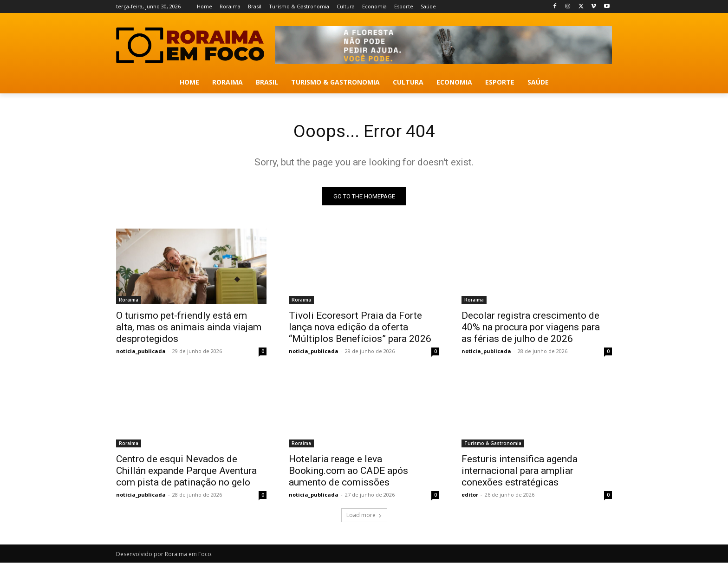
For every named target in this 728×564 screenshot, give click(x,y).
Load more (364, 516)
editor (470, 496)
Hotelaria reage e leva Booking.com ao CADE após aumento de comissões (348, 472)
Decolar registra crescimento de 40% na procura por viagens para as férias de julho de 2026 (531, 328)
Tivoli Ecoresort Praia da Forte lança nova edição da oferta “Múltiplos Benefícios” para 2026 (360, 328)
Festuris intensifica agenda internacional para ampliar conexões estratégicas (520, 472)
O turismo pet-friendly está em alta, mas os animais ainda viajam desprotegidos (189, 328)
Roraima (129, 301)
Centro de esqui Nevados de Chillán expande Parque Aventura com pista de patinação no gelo (186, 472)
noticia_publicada (141, 352)
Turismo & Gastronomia (493, 445)
